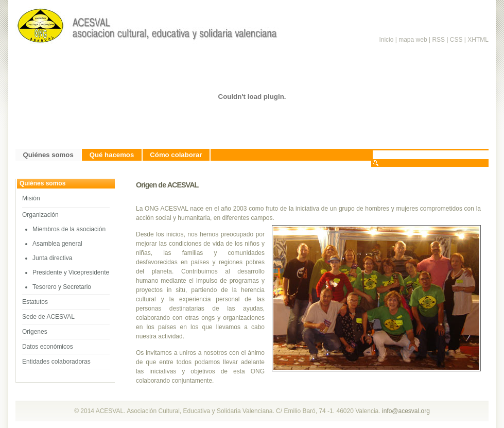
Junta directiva (52, 258)
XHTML (478, 40)
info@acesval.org (406, 411)
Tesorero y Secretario (62, 287)
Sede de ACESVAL (48, 317)
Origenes (35, 332)
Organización (40, 215)
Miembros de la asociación (69, 229)
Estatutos (35, 302)
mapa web (413, 40)
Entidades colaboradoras (56, 362)
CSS (456, 40)
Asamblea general (57, 244)
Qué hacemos (112, 155)
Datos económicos (48, 347)
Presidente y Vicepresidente (71, 272)
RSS (439, 40)
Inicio (386, 40)
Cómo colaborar (176, 155)
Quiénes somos (48, 155)
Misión (31, 198)
